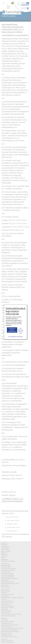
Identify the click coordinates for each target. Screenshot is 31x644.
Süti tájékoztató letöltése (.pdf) (21, 331)
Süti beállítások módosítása (15, 337)
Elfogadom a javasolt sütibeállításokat (12, 330)
